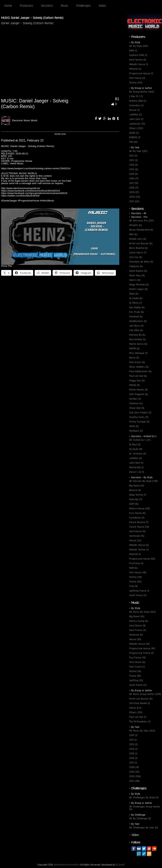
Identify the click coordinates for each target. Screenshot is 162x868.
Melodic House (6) (139, 545)
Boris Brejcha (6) (138, 248)
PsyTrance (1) (136, 563)
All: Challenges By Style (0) (144, 798)
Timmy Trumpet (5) (139, 422)
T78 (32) (133, 142)
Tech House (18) (138, 573)
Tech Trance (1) (137, 667)
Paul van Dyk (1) (138, 717)
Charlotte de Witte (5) (141, 262)
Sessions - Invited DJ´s (144, 436)
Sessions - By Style (142, 478)
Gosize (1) (134, 110)
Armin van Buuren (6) (141, 244)
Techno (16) (135, 671)
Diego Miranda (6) (139, 285)
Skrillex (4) (135, 399)
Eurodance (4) (137, 518)
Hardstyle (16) (137, 536)
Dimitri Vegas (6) (138, 289)
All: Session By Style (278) (143, 481)
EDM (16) (134, 504)
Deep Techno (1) (138, 495)
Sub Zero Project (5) (140, 413)
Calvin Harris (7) (138, 253)
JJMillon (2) (136, 115)
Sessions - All (139, 213)
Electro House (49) (140, 509)
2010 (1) (133, 735)
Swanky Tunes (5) (139, 417)
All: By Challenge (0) (140, 818)
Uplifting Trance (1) (139, 591)
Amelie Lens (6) (138, 239)
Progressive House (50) (142, 559)
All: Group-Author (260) (142, 92)
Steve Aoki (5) (137, 408)
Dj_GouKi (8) (136, 449)
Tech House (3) (137, 78)
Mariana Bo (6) (137, 335)
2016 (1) (133, 758)
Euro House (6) (137, 513)
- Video (134, 835)
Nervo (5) (134, 358)
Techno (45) (136, 577)
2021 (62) (134, 201)
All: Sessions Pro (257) (141, 221)
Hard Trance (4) (138, 630)
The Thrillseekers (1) (140, 722)
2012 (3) (134, 160)
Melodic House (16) (139, 644)
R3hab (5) (134, 385)
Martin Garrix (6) (138, 344)
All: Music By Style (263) (142, 612)
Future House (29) (139, 527)
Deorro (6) (135, 280)
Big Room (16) (137, 616)
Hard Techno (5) (138, 60)
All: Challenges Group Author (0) (145, 808)
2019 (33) (134, 772)
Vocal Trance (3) (138, 595)
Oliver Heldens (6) (139, 367)
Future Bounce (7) (139, 522)
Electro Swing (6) (139, 621)
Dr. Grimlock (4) (138, 454)
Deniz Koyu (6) (137, 275)
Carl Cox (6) (136, 257)
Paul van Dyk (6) (138, 376)
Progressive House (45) (142, 648)
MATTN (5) (134, 349)
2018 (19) (134, 767)
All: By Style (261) (139, 46)
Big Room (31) (137, 486)
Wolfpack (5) (136, 431)
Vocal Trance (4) (138, 685)
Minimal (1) (135, 554)
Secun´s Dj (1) (137, 472)
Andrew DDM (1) (138, 101)
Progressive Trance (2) (142, 653)
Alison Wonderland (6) (141, 230)
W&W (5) (134, 426)
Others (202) (136, 128)
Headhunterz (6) (138, 321)
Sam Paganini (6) (139, 394)
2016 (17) (134, 179)
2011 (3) (133, 156)
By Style (136, 42)
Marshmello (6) (138, 339)
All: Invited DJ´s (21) (140, 440)
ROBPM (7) (135, 137)
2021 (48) (134, 781)
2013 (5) (134, 165)
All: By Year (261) (138, 151)
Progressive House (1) (141, 73)
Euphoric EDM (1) (138, 55)
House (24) (135, 541)
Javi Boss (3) (136, 326)
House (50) (135, 639)
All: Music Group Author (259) (145, 694)
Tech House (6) (137, 662)
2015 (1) (133, 754)
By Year (135, 148)
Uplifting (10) (136, 680)
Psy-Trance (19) (137, 658)
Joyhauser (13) (137, 124)
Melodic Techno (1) (139, 550)
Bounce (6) (135, 490)
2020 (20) (135, 197)
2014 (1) (133, 749)
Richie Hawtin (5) (138, 390)
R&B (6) (133, 568)
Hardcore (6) (136, 635)
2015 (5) (134, 174)
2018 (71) (134, 188)
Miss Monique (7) (138, 353)
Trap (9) (133, 586)
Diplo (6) (134, 294)
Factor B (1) (135, 708)
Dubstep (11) (136, 499)
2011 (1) (133, 740)
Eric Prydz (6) (137, 312)
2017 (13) (134, 183)
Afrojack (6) (136, 225)
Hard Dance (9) (137, 626)
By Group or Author (142, 88)
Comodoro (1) (136, 105)
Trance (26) (135, 582)
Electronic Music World (25, 120)
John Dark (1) (136, 119)
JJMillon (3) (136, 458)
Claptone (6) (136, 266)
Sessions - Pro (139, 217)
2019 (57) (134, 192)
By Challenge (138, 815)
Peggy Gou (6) (137, 381)
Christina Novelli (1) (140, 703)
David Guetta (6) (138, 271)
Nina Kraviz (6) (137, 362)
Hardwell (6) (136, 317)
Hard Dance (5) (137, 531)
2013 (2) (134, 744)
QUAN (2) (134, 133)
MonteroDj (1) (136, 467)
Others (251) (136, 712)
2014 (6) (134, 169)
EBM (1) (133, 51)
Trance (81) (135, 676)
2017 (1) (133, 763)
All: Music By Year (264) (142, 731)
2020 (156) (135, 776)
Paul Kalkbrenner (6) (140, 371)
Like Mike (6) (136, 330)
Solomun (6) (136, 403)
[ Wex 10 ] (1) (136, 96)
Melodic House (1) (139, 64)
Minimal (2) (135, 69)
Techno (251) (136, 83)
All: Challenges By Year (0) (144, 828)
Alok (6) (133, 234)
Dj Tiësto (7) (136, 303)
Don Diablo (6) (137, 307)
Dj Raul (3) (135, 445)
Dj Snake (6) (136, 298)
